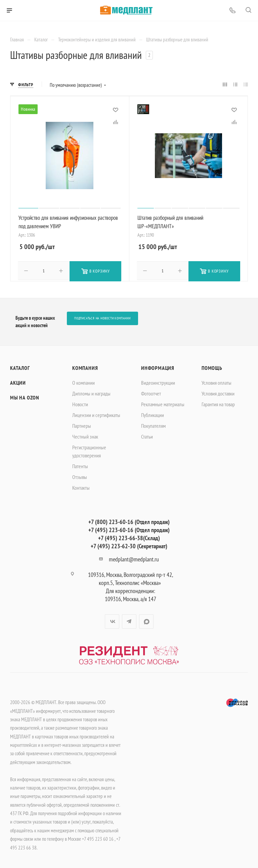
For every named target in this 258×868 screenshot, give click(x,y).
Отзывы (80, 476)
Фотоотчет (151, 393)
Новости (80, 404)
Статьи (147, 436)
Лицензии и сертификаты (96, 414)
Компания (85, 367)
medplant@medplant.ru (134, 559)
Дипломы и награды (91, 393)
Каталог (20, 367)
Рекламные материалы (163, 404)
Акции (18, 382)
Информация (158, 367)
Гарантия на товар (218, 404)
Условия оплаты (217, 382)
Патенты (80, 465)
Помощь (212, 367)
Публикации (153, 414)
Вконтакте (112, 621)
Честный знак (85, 436)
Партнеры (82, 425)
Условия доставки (218, 393)
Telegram (129, 621)
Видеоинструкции (158, 382)
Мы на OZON (25, 397)
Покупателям (153, 425)
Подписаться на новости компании (102, 318)
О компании (83, 382)
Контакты (81, 487)
